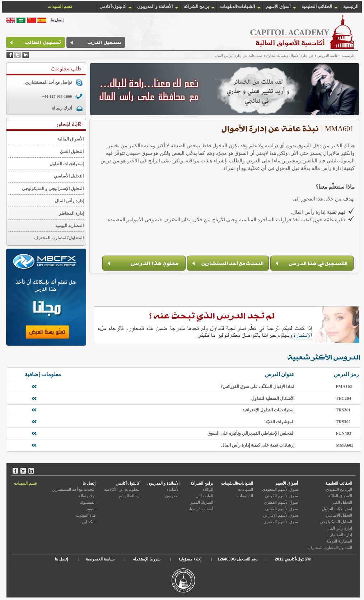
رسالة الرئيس (128, 496)
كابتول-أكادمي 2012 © (292, 559)
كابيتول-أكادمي (113, 6)
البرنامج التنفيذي (339, 489)
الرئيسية (351, 6)
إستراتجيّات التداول (337, 509)
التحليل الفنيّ (72, 152)
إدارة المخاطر (71, 213)
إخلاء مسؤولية (190, 559)
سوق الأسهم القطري (281, 502)
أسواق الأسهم (278, 6)
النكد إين (89, 522)
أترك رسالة (62, 108)
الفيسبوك (88, 502)
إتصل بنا (89, 483)
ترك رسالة (87, 496)
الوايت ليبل (204, 496)
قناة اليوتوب (86, 515)
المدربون (172, 496)
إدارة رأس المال (69, 201)
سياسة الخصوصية (100, 559)
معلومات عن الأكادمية (122, 489)
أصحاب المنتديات (200, 509)
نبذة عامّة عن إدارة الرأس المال (239, 56)
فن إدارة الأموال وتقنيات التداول (290, 56)
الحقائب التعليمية (317, 6)
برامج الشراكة (196, 6)
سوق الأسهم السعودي (280, 489)
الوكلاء (208, 489)
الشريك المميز (202, 502)
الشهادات (246, 489)
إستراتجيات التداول (67, 164)
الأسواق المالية (71, 139)
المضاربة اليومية (69, 226)
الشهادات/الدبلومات (237, 6)
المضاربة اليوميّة (339, 541)
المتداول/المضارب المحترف (59, 238)
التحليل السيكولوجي (336, 522)
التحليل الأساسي (69, 176)
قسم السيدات (25, 483)
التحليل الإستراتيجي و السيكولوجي (53, 189)
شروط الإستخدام (146, 559)
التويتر (91, 509)
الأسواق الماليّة (340, 496)
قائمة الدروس (328, 56)
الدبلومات (245, 496)
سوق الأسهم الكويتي (282, 496)
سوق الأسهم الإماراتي (281, 515)
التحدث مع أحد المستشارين (74, 489)
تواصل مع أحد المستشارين (48, 82)
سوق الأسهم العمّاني (282, 509)
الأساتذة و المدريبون (155, 6)
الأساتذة (173, 489)
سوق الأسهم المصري (281, 522)
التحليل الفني (342, 502)
